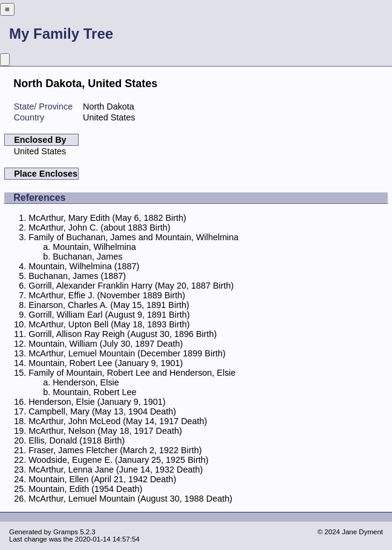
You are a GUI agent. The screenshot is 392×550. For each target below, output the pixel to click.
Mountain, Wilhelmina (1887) (84, 266)
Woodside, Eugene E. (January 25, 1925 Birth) (118, 460)
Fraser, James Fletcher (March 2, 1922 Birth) (115, 450)
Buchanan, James (87, 257)
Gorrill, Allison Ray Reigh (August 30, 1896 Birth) (122, 334)
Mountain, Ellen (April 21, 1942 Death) (102, 479)
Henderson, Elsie (86, 382)
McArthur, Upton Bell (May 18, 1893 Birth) (109, 324)
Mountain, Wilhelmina (94, 247)
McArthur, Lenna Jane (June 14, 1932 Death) (116, 470)
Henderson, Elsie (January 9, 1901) (97, 402)
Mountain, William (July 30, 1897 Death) (106, 344)
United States (40, 151)
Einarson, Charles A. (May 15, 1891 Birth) (109, 305)
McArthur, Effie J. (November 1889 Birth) (107, 295)
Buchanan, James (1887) (77, 276)
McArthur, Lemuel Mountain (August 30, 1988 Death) (130, 499)
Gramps (66, 532)
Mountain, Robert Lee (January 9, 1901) (106, 363)
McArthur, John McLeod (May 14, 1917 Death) (118, 421)
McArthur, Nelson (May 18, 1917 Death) (105, 431)
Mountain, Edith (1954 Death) (85, 489)
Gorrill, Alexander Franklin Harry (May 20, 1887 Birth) (131, 286)
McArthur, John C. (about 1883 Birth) (99, 228)
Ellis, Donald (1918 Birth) (77, 440)
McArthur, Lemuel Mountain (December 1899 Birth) (127, 353)
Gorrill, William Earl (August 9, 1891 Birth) (109, 315)
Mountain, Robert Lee (94, 392)
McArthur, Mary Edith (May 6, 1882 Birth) (107, 218)
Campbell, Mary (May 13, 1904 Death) (102, 411)
